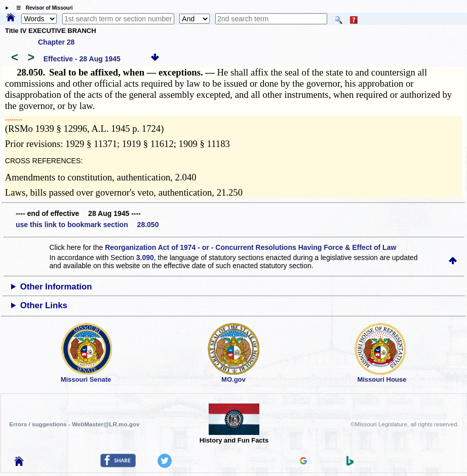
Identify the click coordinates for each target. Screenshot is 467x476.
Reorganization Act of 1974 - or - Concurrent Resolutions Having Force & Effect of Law (250, 247)
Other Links (44, 305)
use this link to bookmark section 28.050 (87, 225)
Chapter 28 (56, 42)
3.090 (145, 258)
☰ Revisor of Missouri (42, 8)
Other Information (56, 287)
